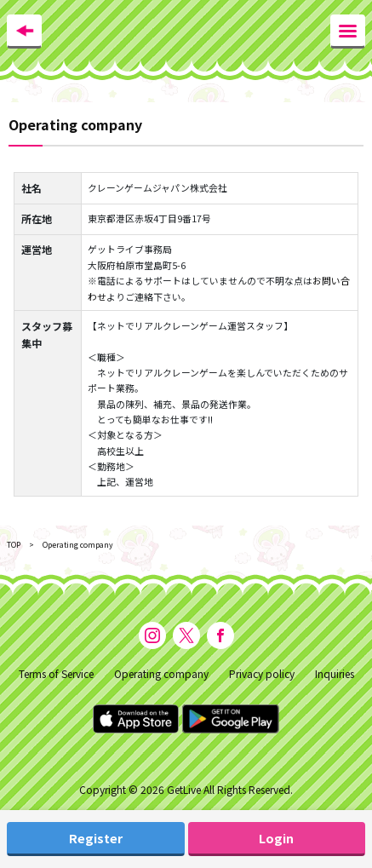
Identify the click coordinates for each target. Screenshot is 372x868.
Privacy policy (262, 673)
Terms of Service (56, 673)
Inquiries (335, 673)
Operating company (161, 673)
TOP (14, 545)
